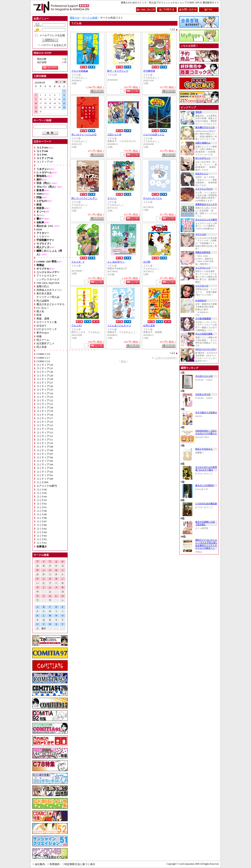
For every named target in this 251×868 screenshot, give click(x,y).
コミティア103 (45, 468)
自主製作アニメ (45, 343)
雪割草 (199, 112)
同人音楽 (42, 347)
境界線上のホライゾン (49, 290)
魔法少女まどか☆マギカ (50, 304)
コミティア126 (45, 386)
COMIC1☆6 (43, 361)
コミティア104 (45, 464)
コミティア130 (45, 372)
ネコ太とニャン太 (204, 376)
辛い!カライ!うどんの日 (84, 135)
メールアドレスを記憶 (52, 35)
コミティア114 (45, 429)
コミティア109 (45, 447)
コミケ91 (42, 507)
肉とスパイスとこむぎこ (84, 198)
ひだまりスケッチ (47, 329)
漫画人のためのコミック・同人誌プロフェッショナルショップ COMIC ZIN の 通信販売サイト (170, 3)
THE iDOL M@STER (48, 283)
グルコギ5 (77, 326)
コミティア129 (45, 376)
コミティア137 (45, 162)
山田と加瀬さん (203, 143)
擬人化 (40, 311)
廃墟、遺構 (43, 319)
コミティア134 (45, 365)
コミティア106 (45, 457)
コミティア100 (45, 479)
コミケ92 (42, 504)
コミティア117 (45, 418)
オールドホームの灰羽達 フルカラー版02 (206, 469)
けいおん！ (43, 308)
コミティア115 (45, 425)
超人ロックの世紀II (205, 485)
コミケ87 (42, 521)
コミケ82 (42, 539)
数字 (44, 629)
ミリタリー (43, 236)
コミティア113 (45, 433)
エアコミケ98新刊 (47, 486)
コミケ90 (42, 511)
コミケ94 (42, 497)
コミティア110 (45, 443)
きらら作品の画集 (204, 334)
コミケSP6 (42, 482)
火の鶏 (147, 262)
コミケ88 (42, 518)
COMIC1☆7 (43, 358)
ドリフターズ (202, 286)
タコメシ (112, 198)
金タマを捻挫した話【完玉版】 (205, 523)
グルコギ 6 (78, 262)
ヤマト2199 (201, 234)
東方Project (43, 333)
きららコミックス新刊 (206, 220)
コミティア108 (45, 450)
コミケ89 (42, 514)
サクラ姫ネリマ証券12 (206, 413)
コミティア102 (45, 472)
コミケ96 (42, 490)
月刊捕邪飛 (149, 71)
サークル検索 (90, 18)
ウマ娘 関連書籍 (203, 319)
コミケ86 (42, 525)
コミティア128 (45, 379)
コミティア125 (45, 390)
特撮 (39, 336)
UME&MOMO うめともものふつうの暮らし (206, 432)
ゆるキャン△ (202, 174)
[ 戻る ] (123, 361)
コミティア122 (45, 400)
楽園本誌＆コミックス (206, 204)
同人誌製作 (43, 301)
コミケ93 (42, 500)
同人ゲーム (43, 340)
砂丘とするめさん (204, 449)
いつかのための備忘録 (206, 504)
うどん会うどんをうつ (119, 326)
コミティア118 (45, 415)
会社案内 (40, 864)
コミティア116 (45, 422)
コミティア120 (45, 407)
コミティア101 (45, 475)
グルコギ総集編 (80, 71)
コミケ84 (42, 532)
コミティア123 (45, 397)
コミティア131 (45, 368)
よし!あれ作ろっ (116, 262)
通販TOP (75, 18)
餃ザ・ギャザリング (118, 71)
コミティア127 (45, 383)
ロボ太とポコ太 (203, 394)
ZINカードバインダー (206, 349)
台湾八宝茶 (149, 326)
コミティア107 (45, 454)
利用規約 (55, 864)
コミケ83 (42, 536)
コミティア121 (45, 404)
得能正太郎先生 (203, 252)
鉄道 (39, 315)
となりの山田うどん (154, 135)
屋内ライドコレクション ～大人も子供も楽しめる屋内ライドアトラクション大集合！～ (206, 544)
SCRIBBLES (201, 301)
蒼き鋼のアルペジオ (205, 127)
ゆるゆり (42, 326)
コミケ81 (42, 543)
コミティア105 (45, 461)
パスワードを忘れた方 (54, 45)
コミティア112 (45, 436)
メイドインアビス (204, 189)
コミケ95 (42, 493)
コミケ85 (42, 529)
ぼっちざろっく (203, 158)
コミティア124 (45, 393)
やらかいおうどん (153, 198)
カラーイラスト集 (47, 322)
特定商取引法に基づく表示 (80, 864)
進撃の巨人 (43, 286)
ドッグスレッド (203, 268)
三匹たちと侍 (114, 135)
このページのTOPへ (166, 358)
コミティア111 (45, 440)
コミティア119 (45, 411)
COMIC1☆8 (43, 354)
